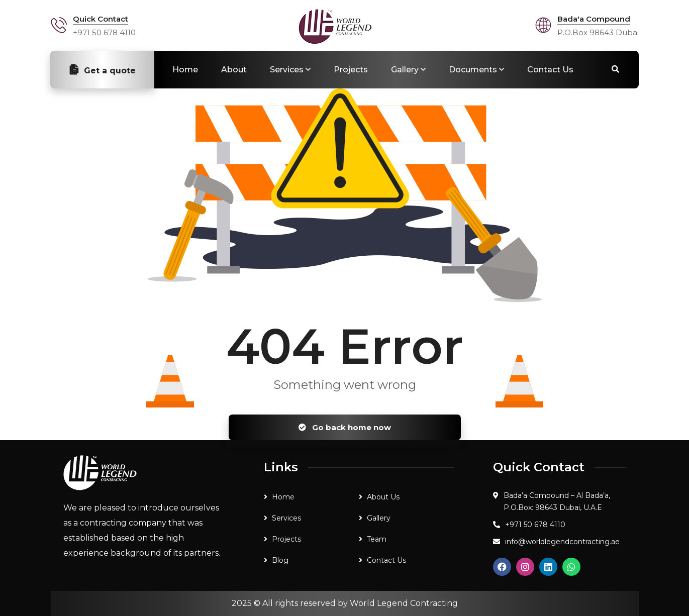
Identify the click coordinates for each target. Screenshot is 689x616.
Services (287, 70)
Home (185, 70)
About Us (383, 497)
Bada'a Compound (594, 19)
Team (377, 539)
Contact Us (550, 70)
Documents (473, 70)
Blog (280, 560)
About (234, 70)
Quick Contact (101, 19)
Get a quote (102, 70)
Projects (351, 70)
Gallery (405, 70)
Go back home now (345, 427)
